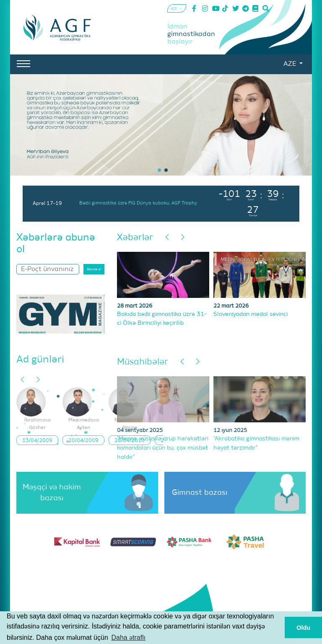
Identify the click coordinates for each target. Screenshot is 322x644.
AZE (291, 64)
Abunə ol (94, 253)
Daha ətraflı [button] (128, 638)
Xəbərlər (135, 222)
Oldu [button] (303, 628)
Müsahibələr (143, 346)
